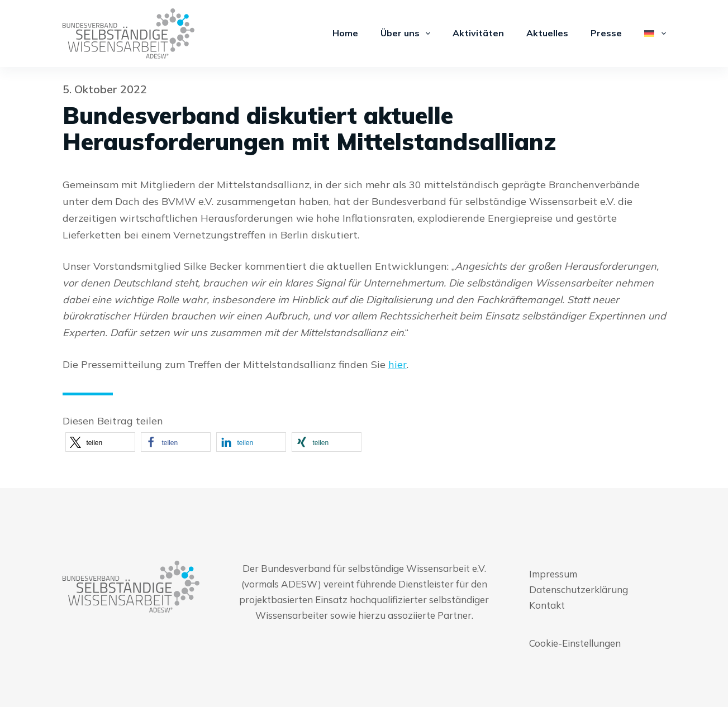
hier (398, 364)
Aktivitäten (478, 33)
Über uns (408, 34)
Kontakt (547, 605)
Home (345, 33)
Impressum (553, 574)
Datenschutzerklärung (579, 589)
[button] (100, 442)
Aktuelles (547, 33)
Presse (606, 33)
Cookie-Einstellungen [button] (575, 643)
